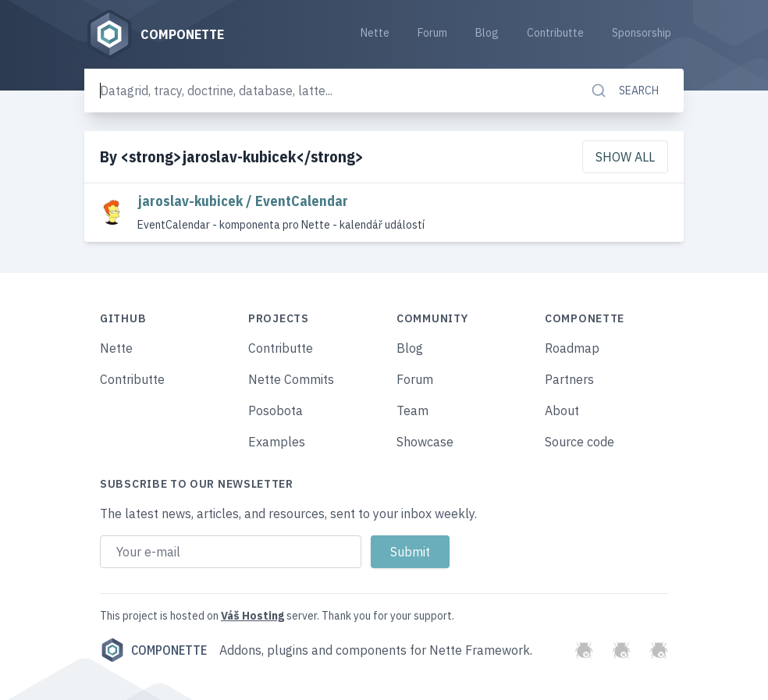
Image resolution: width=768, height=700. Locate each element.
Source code (580, 442)
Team (412, 410)
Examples (277, 442)
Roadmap (572, 348)
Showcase (425, 442)
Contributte (555, 33)
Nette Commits (291, 379)
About (562, 410)
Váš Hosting (252, 616)
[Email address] (231, 552)
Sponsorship (642, 33)
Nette (375, 33)
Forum (432, 33)
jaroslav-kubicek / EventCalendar (243, 201)
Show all (625, 157)
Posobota (276, 410)
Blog (487, 33)
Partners (569, 379)
